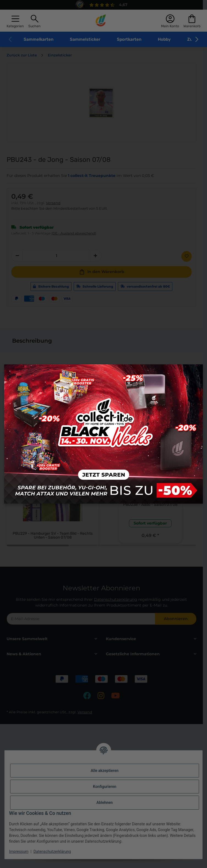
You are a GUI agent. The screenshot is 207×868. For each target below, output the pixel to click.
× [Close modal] (197, 371)
